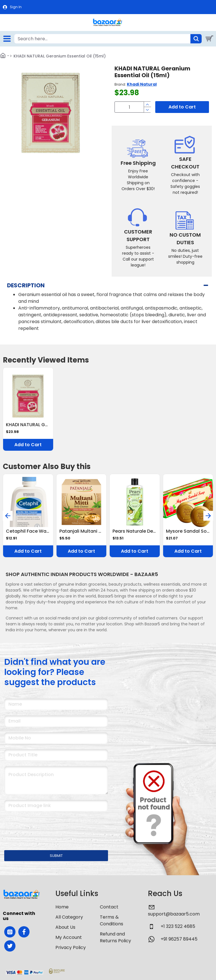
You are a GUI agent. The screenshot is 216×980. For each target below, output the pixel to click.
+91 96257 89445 (179, 939)
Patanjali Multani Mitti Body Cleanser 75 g (82, 531)
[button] (8, 516)
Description (26, 285)
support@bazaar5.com (174, 914)
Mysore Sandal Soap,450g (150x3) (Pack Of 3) (188, 531)
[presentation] (44, 827)
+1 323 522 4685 (178, 926)
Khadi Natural (142, 84)
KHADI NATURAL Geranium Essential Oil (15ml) (28, 425)
